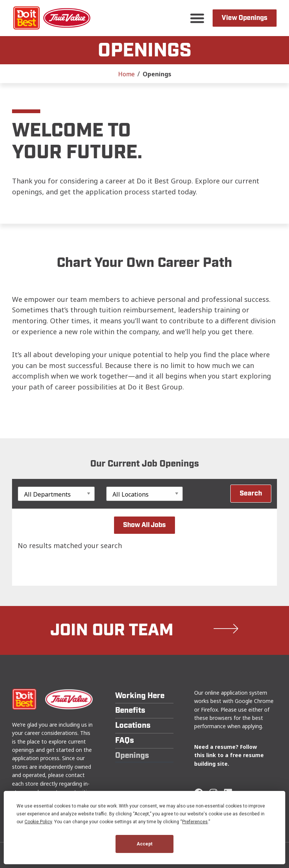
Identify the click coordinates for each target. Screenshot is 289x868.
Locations (133, 725)
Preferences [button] (195, 822)
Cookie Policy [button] (38, 822)
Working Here (140, 696)
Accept (144, 844)
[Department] (56, 494)
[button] (197, 18)
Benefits (130, 710)
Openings (132, 755)
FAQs (125, 740)
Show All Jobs (144, 525)
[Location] (145, 494)
